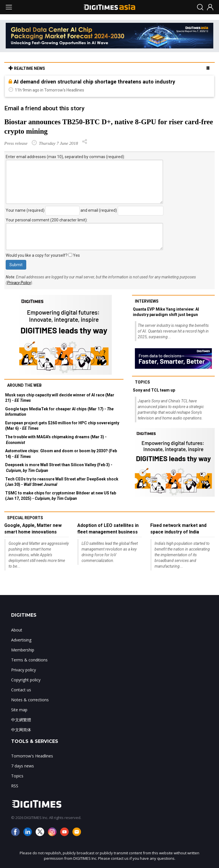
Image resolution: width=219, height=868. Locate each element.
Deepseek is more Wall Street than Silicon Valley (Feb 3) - (59, 468)
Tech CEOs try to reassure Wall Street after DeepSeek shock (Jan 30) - (62, 482)
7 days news (23, 766)
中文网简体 (21, 730)
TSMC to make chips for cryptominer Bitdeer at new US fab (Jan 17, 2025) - (61, 496)
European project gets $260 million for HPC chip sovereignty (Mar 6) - (62, 426)
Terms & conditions (29, 660)
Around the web (24, 385)
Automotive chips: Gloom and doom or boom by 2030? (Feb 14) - (61, 454)
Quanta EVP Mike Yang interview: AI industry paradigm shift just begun (166, 312)
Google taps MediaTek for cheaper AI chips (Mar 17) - (59, 412)
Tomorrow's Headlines (32, 756)
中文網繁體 (21, 720)
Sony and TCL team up (154, 390)
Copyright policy (26, 680)
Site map (19, 710)
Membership (23, 650)
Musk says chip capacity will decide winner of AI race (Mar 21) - (60, 398)
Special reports (25, 518)
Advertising (21, 640)
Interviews (147, 301)
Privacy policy (24, 670)
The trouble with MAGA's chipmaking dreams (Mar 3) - (56, 440)
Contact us (21, 690)
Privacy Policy (19, 283)
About (17, 630)
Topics (142, 382)
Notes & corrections (30, 700)
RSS (15, 786)
